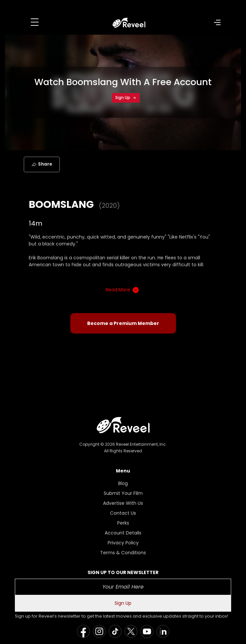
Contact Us (123, 513)
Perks (123, 523)
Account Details (123, 533)
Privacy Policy (123, 543)
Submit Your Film (123, 493)
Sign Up (126, 97)
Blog (123, 483)
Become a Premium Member (123, 323)
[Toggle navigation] (35, 22)
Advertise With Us (123, 503)
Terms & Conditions (123, 553)
